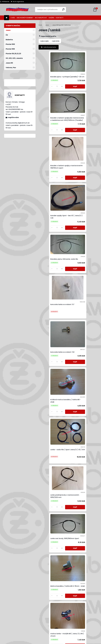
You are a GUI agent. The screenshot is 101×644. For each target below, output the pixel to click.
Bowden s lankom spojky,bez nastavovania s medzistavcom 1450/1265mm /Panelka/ (82, 74)
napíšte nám (13, 117)
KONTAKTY (60, 18)
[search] (64, 9)
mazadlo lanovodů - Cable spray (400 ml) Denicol (80, 372)
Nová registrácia (18, 2)
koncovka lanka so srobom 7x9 (53, 201)
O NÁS (13, 18)
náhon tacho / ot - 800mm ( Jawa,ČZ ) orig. (81, 414)
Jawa (47, 25)
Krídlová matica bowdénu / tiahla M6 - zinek (81, 201)
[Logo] (18, 10)
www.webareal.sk (58, 642)
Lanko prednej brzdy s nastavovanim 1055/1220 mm (81, 243)
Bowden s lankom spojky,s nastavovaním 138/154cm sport (53, 118)
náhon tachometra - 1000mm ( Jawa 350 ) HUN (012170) (53, 457)
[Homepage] (7, 18)
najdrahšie (56, 41)
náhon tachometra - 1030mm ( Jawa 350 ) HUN (82, 457)
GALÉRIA (51, 18)
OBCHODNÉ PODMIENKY (25, 18)
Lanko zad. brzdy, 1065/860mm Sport (53, 284)
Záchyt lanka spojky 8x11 (65, 580)
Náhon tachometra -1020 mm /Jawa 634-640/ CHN (52, 500)
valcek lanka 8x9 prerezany (80, 543)
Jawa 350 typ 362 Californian (62, 25)
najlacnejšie (44, 41)
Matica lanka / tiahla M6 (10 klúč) (52, 372)
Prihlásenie (6, 2)
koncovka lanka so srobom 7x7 (82, 159)
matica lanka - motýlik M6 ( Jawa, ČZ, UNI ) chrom (52, 329)
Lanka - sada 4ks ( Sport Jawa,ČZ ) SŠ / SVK (50, 243)
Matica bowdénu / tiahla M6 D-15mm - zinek (82, 286)
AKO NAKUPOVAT (41, 18)
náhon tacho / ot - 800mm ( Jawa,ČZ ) (52, 411)
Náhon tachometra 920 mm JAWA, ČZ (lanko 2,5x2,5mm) (81, 500)
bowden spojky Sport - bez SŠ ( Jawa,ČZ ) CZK (82, 118)
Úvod (40, 25)
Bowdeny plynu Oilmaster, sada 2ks (53, 157)
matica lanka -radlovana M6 (81, 329)
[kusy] (45, 86)
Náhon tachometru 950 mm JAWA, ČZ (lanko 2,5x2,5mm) (52, 543)
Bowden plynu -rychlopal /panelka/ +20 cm (50, 74)
